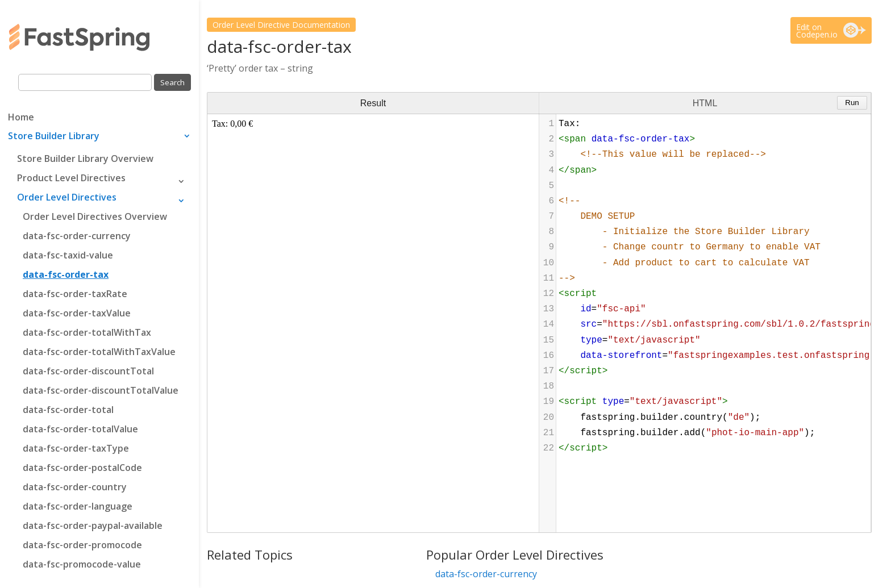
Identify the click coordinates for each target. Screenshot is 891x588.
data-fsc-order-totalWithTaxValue (99, 352)
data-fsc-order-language (78, 506)
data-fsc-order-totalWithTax (87, 332)
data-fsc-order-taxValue (77, 313)
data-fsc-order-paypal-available (93, 526)
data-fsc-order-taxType (76, 448)
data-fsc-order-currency (77, 236)
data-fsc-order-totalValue (80, 429)
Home (21, 118)
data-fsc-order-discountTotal (88, 371)
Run (852, 103)
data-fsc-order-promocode (82, 545)
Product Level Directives (71, 178)
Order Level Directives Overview (95, 216)
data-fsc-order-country (75, 487)
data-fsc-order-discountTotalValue (101, 390)
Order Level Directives (67, 197)
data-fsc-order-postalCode (82, 468)
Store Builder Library (54, 137)
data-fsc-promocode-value (82, 564)
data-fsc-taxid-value (68, 255)
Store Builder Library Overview (85, 159)
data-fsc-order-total (68, 410)
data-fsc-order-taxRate (75, 294)
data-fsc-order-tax (66, 274)
